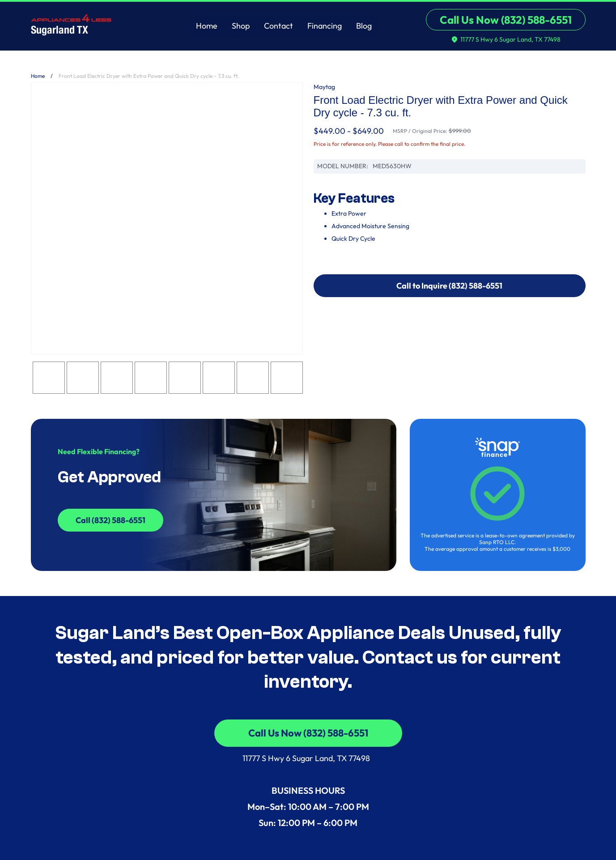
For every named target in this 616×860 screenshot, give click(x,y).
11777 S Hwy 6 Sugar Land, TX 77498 (308, 758)
